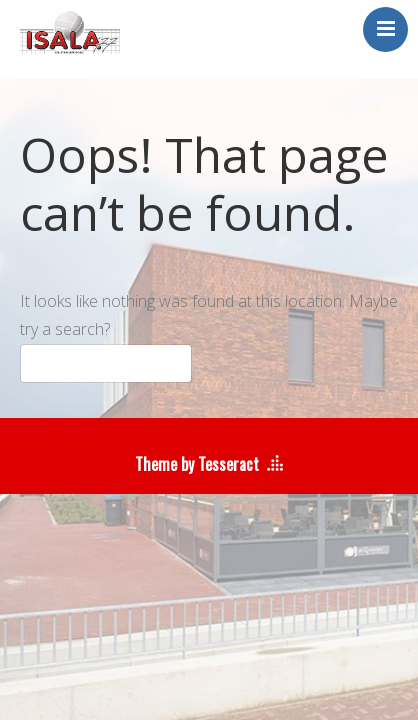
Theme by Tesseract (197, 464)
